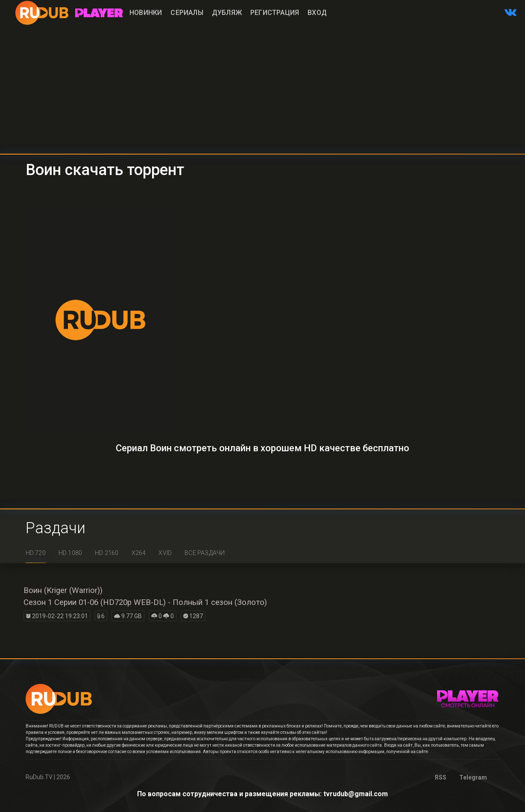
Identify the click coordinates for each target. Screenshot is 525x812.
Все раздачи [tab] (205, 553)
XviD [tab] (165, 553)
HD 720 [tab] (36, 553)
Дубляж (227, 13)
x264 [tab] (139, 553)
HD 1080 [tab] (70, 553)
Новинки (146, 13)
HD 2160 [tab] (107, 553)
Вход (317, 13)
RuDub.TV (39, 777)
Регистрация (275, 13)
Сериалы (187, 13)
